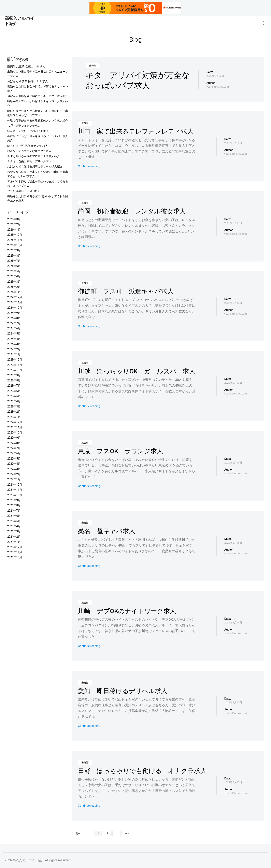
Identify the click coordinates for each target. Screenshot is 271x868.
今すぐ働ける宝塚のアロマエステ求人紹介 (34, 156)
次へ (127, 833)
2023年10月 (15, 370)
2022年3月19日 (233, 223)
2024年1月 (14, 354)
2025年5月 (14, 271)
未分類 (93, 66)
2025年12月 (15, 235)
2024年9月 (14, 313)
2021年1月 (14, 542)
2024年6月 (14, 328)
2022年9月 (14, 438)
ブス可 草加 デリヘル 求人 (23, 191)
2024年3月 (14, 344)
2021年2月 (14, 537)
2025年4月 (14, 276)
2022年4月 (14, 464)
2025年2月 (14, 287)
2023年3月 (14, 406)
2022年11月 (15, 427)
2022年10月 (15, 433)
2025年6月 (14, 266)
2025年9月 (14, 250)
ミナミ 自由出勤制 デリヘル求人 (29, 161)
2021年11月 (15, 490)
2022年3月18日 (233, 303)
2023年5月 (14, 396)
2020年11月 (15, 552)
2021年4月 (14, 526)
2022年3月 (14, 469)
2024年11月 (15, 302)
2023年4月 (14, 401)
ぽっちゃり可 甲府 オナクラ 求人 (28, 146)
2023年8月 (14, 380)
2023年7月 (14, 386)
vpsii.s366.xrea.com (218, 87)
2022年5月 (14, 459)
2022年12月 (15, 422)
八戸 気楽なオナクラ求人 (24, 126)
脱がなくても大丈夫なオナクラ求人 (29, 151)
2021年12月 (15, 485)
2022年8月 (14, 443)
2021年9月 (14, 500)
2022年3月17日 (233, 383)
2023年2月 (14, 412)
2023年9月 (14, 375)
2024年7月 (14, 323)
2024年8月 (14, 318)
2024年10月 (15, 308)
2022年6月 (14, 453)
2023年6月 (14, 391)
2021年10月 (15, 495)
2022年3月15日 (233, 543)
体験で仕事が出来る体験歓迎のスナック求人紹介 (38, 121)
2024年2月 (14, 349)
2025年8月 (14, 256)
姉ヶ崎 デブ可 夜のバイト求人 (28, 131)
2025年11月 (15, 240)
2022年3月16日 (233, 463)
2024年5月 (14, 334)
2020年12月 (15, 547)
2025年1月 (14, 292)
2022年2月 (14, 474)
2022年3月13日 (233, 702)
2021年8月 (14, 505)
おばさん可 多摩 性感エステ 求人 (28, 81)
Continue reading (89, 166)
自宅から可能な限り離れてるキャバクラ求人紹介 (38, 96)
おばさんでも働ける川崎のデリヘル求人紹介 (35, 166)
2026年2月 (14, 224)
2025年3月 (14, 282)
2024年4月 (14, 339)
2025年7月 (14, 261)
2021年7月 (14, 511)
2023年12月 (15, 360)
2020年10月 (15, 557)
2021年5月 (14, 521)
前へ (78, 833)
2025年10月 (15, 245)
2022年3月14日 (233, 623)
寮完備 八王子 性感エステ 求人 (26, 66)
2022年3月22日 (215, 76)
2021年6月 (14, 516)
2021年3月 (14, 531)
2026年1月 (14, 230)
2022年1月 (14, 479)
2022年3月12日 (233, 782)
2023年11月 (15, 365)
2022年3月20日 (233, 143)
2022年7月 (14, 448)
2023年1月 (14, 417)
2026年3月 (14, 219)
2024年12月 (15, 297)
